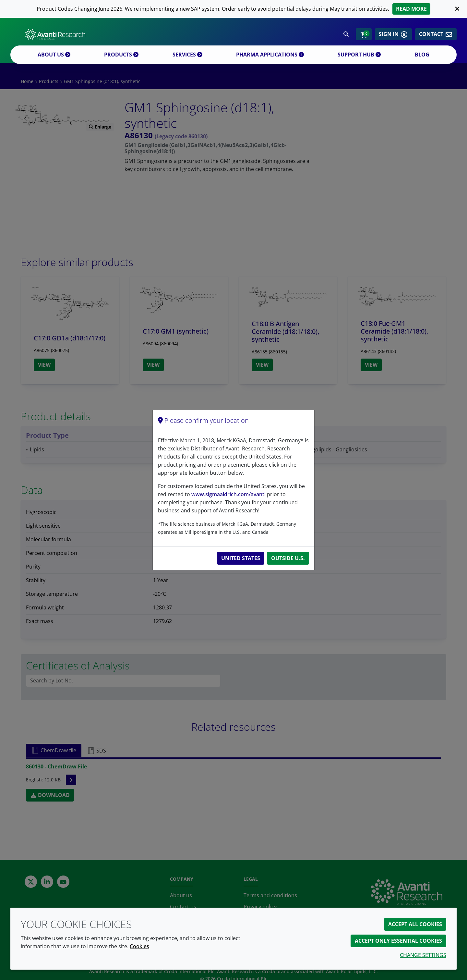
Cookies (139, 946)
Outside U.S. (288, 558)
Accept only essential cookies (398, 941)
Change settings (423, 955)
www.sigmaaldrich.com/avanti (228, 494)
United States (241, 558)
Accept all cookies (415, 924)
